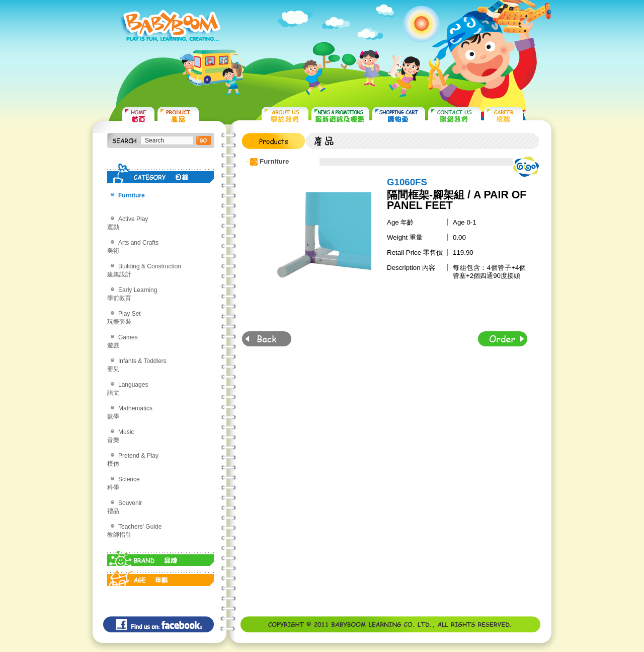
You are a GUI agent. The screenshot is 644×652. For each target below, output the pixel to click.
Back (267, 339)
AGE (161, 576)
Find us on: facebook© (158, 624)
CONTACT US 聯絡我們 (455, 116)
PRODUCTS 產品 (178, 116)
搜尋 (204, 140)
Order (503, 339)
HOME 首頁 (138, 116)
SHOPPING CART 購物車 (399, 116)
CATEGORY (161, 173)
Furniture (132, 195)
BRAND (161, 556)
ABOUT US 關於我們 (285, 116)
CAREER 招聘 (503, 116)
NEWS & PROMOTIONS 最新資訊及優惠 (340, 116)
